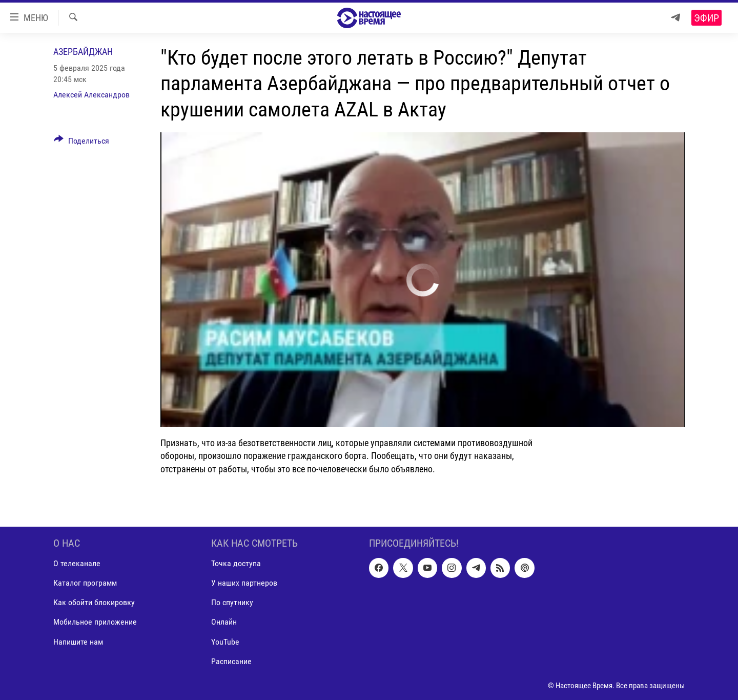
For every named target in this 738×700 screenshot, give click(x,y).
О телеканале (77, 563)
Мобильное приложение (95, 622)
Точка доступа (236, 563)
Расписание (231, 661)
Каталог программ (85, 583)
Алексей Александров (91, 95)
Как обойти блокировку (94, 602)
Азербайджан (83, 52)
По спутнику (232, 602)
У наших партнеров (244, 583)
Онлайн (224, 622)
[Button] (81, 143)
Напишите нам (78, 641)
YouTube (225, 641)
